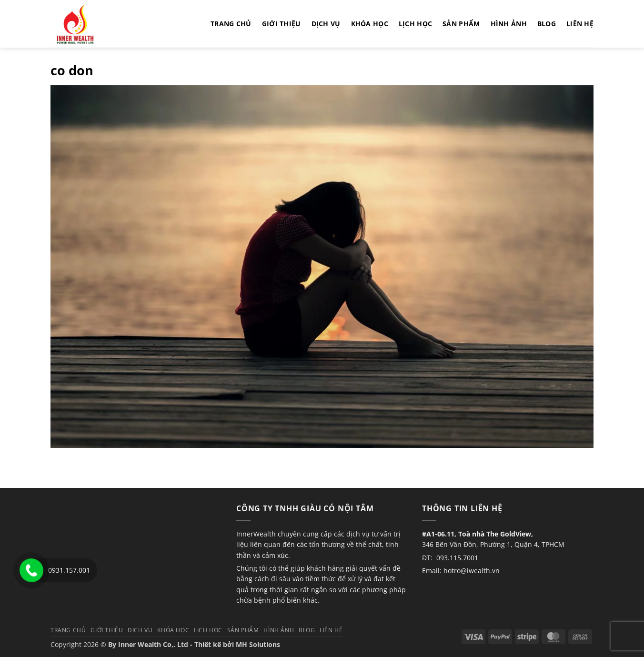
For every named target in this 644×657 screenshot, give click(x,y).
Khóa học (370, 24)
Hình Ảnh (509, 24)
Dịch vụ (326, 24)
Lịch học (415, 24)
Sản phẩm (461, 24)
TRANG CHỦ (231, 24)
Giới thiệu (282, 24)
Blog (547, 24)
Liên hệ (580, 24)
